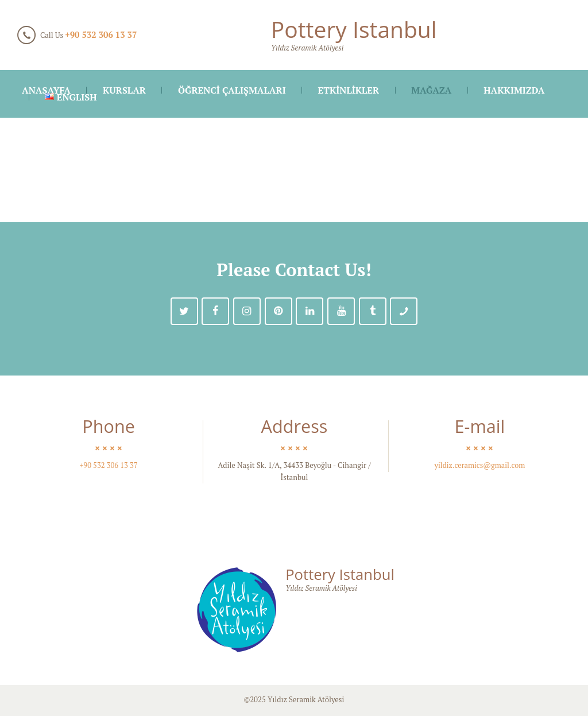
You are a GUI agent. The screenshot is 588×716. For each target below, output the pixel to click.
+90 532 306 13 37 (101, 35)
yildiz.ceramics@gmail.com (479, 466)
